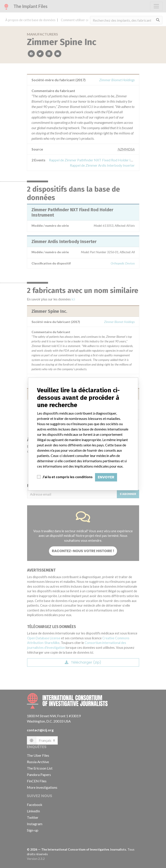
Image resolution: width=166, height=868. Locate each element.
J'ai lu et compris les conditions (67, 477)
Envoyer (106, 477)
